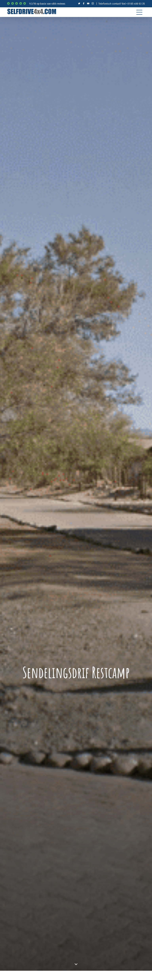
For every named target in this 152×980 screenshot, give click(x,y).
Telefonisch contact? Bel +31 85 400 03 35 (122, 4)
